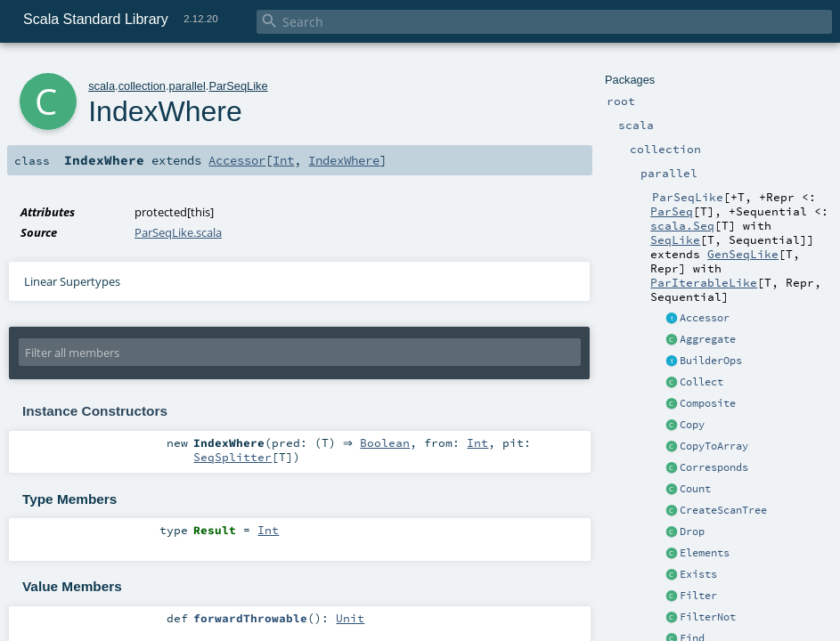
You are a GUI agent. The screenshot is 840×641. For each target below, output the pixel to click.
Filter (698, 596)
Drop (692, 531)
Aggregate (708, 339)
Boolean (389, 443)
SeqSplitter (232, 458)
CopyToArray (714, 446)
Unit (350, 618)
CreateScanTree (723, 510)
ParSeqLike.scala (178, 232)
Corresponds (714, 467)
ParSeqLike (238, 86)
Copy (692, 425)
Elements (705, 553)
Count (695, 489)
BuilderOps (711, 361)
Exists (698, 574)
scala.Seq (682, 225)
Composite (708, 403)
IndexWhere (344, 160)
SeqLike (675, 239)
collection (142, 86)
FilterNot (708, 617)
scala (102, 86)
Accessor (705, 318)
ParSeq (672, 211)
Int (283, 160)
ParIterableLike (704, 282)
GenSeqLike (743, 254)
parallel (188, 86)
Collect (701, 382)
